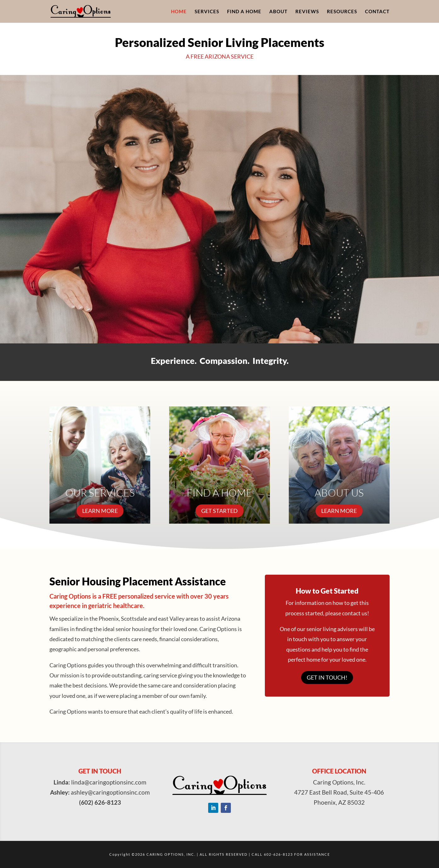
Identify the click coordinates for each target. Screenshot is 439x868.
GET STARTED (219, 511)
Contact (377, 12)
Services (207, 12)
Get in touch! (327, 677)
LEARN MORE (100, 511)
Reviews (307, 12)
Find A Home (244, 12)
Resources (342, 12)
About (278, 12)
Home (179, 12)
